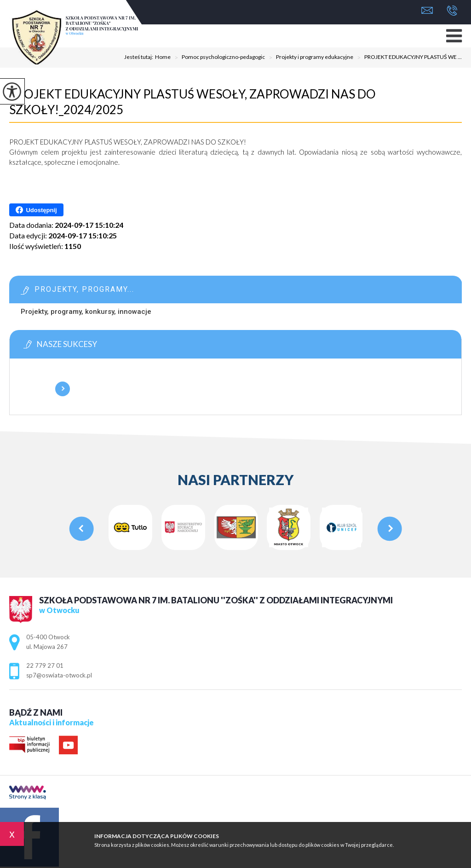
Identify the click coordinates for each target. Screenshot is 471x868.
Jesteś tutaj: (140, 57)
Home (163, 57)
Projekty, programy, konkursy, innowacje (86, 312)
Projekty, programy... (84, 289)
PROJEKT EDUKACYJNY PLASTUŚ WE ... (408, 58)
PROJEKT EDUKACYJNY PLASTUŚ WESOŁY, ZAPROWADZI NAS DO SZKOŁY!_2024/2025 (192, 102)
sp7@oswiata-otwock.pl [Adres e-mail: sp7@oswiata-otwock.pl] (59, 675)
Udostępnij (36, 210)
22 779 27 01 (452, 11)
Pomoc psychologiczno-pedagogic (218, 58)
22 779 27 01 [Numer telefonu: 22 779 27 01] (45, 665)
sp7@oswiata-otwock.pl (427, 10)
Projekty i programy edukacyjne (309, 58)
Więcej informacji (63, 389)
